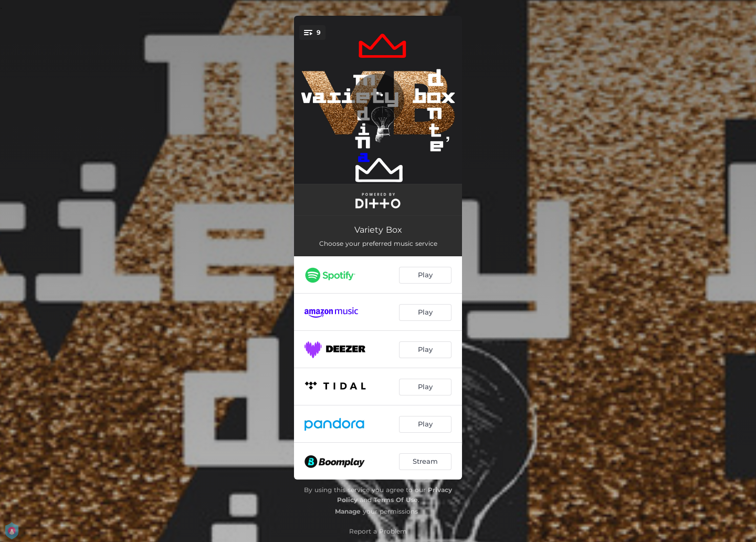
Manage (348, 511)
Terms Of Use (396, 500)
